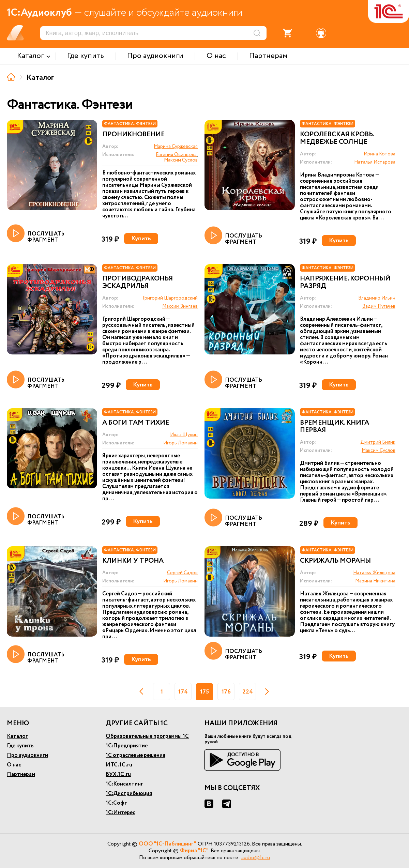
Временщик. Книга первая (335, 427)
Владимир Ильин (377, 298)
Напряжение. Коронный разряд (345, 283)
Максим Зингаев (180, 306)
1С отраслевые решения (135, 755)
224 (248, 692)
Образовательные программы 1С (147, 736)
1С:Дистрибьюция (129, 794)
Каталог (17, 736)
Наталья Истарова (375, 162)
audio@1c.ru (256, 858)
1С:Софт (117, 803)
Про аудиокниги (27, 755)
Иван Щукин (184, 435)
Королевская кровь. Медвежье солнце (337, 138)
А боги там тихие (136, 423)
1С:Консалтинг (124, 784)
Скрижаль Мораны (335, 561)
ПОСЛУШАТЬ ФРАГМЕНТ (36, 234)
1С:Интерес (120, 813)
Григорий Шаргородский (170, 298)
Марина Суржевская (176, 147)
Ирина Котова (380, 154)
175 (204, 692)
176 (226, 692)
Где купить (20, 746)
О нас (14, 765)
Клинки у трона (133, 561)
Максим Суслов (181, 160)
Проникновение (133, 135)
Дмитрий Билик (378, 442)
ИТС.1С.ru (119, 765)
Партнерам (21, 774)
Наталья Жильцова (374, 573)
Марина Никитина (375, 581)
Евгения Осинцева (176, 155)
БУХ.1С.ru (118, 774)
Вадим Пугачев (379, 306)
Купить (141, 239)
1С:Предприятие (127, 746)
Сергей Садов (182, 573)
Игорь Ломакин (180, 443)
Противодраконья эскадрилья (138, 283)
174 (183, 692)
